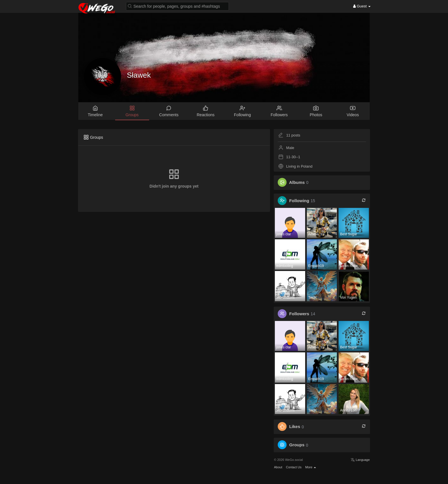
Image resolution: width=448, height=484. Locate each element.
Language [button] (360, 460)
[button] (177, 6)
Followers (299, 314)
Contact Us (294, 467)
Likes (295, 427)
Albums (297, 182)
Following (299, 201)
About (278, 467)
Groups (297, 445)
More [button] (311, 467)
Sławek (139, 75)
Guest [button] (362, 6)
